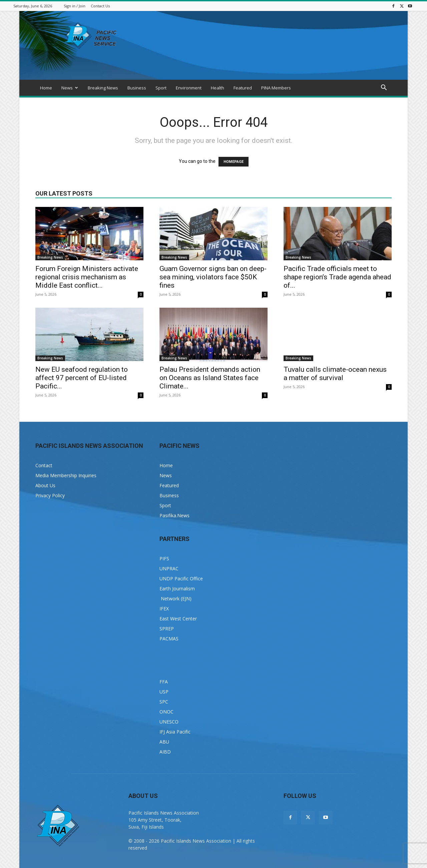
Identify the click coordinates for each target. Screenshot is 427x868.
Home (46, 88)
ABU (164, 742)
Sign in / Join (75, 6)
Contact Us (100, 6)
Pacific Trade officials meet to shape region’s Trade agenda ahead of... (337, 277)
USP (164, 692)
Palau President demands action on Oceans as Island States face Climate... (210, 378)
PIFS (164, 558)
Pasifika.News (174, 515)
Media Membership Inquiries (66, 475)
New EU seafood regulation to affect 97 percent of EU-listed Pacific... (82, 378)
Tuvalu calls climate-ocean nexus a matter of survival (335, 374)
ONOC (166, 712)
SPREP (167, 629)
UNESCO (169, 722)
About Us (45, 485)
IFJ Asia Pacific (175, 732)
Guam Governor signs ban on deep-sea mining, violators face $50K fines (213, 277)
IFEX (164, 609)
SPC (164, 702)
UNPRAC (169, 568)
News (70, 88)
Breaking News (103, 88)
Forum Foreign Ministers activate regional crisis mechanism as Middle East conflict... (87, 277)
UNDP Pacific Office (181, 578)
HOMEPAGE (234, 162)
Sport (161, 88)
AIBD (165, 752)
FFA (164, 682)
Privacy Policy (50, 495)
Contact (44, 465)
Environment (189, 88)
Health (218, 88)
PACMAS (169, 639)
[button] (384, 88)
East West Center (178, 619)
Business (137, 88)
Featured (243, 88)
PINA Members (276, 88)
